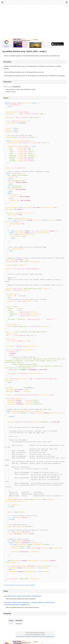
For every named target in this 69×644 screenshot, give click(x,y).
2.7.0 (10, 624)
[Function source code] (35, 342)
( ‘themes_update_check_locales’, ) (23, 596)
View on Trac (20, 585)
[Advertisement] (34, 22)
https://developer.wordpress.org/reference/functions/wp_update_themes (35, 637)
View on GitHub (30, 585)
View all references (9, 585)
